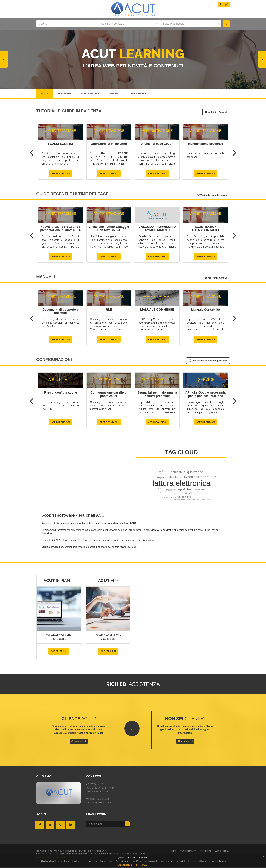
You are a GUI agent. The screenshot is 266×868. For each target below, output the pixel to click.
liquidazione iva (210, 477)
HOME (45, 94)
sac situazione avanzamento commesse (192, 501)
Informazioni (79, 742)
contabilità (195, 478)
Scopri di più (59, 652)
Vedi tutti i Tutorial (216, 113)
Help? (224, 4)
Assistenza (142, 94)
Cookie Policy (142, 865)
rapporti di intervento (172, 478)
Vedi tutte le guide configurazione (208, 361)
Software (67, 94)
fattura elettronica (181, 484)
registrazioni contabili (167, 498)
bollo (160, 490)
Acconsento (125, 865)
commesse (198, 490)
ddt (162, 493)
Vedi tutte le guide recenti (212, 196)
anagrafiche (182, 490)
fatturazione (184, 498)
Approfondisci (61, 174)
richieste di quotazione (187, 473)
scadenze (163, 472)
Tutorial (118, 94)
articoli (169, 491)
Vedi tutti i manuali (216, 279)
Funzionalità (92, 94)
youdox (188, 493)
